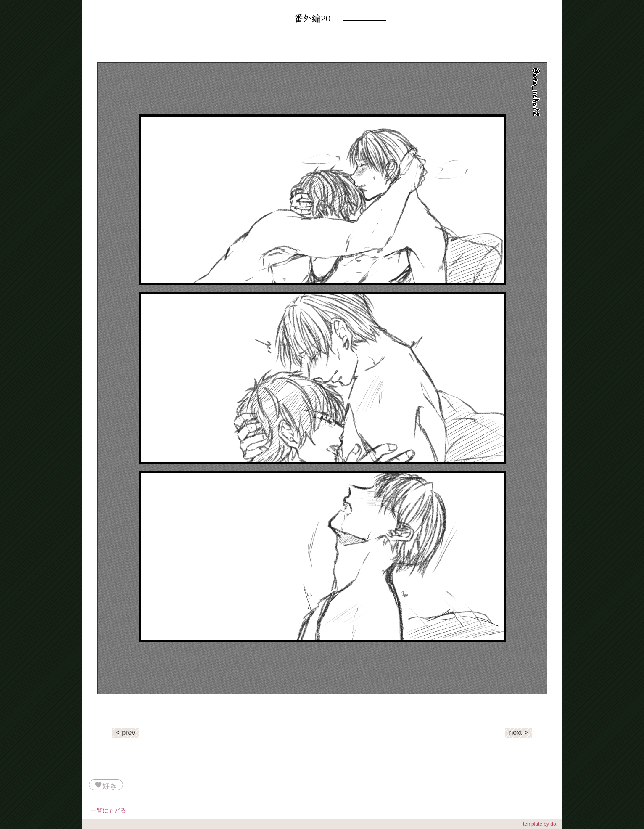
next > (518, 732)
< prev (126, 732)
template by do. (540, 824)
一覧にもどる (108, 810)
